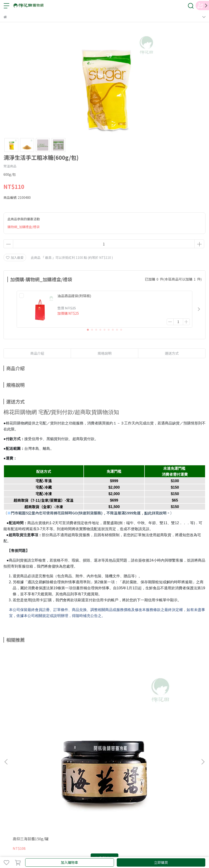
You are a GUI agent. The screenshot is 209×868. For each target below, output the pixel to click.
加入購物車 (69, 862)
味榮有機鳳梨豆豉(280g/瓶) (100, 710)
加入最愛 (15, 257)
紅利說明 (102, 763)
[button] (199, 309)
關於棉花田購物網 (16, 763)
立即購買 (161, 862)
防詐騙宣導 (119, 763)
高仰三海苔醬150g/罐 (31, 710)
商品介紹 (37, 353)
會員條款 (38, 763)
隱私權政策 (55, 763)
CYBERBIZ (103, 850)
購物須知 (87, 763)
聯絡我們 (72, 763)
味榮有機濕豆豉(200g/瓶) (162, 710)
